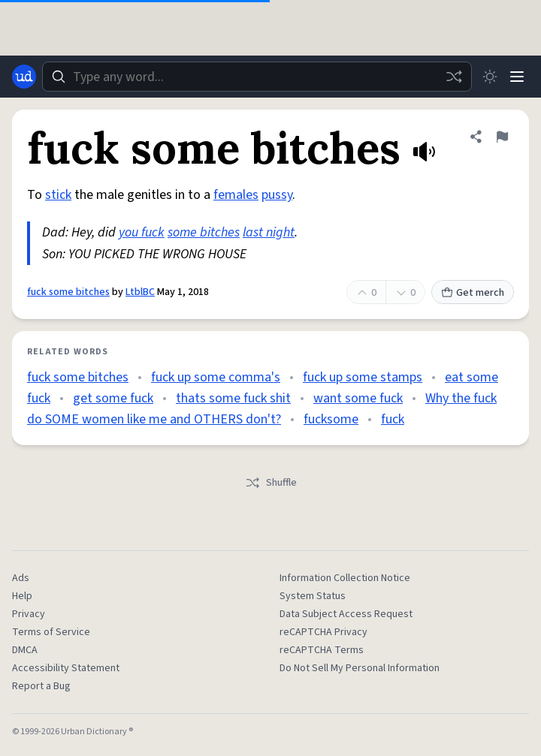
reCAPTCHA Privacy (323, 632)
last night (269, 232)
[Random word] (454, 77)
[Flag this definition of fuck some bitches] (502, 137)
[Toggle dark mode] (490, 77)
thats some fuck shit (233, 398)
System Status (313, 596)
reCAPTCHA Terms (322, 650)
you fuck (142, 232)
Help (22, 596)
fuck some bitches (68, 292)
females (236, 195)
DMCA (25, 650)
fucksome (331, 419)
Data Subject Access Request (346, 614)
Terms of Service (51, 632)
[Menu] (517, 77)
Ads (21, 578)
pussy (277, 195)
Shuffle (271, 483)
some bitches (204, 232)
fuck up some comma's (216, 377)
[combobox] (257, 77)
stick (58, 195)
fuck (393, 419)
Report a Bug (41, 686)
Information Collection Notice (345, 578)
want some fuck (358, 398)
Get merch (473, 293)
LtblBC (140, 292)
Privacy (29, 614)
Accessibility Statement (66, 668)
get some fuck (113, 398)
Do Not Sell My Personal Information (360, 668)
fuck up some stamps (363, 377)
